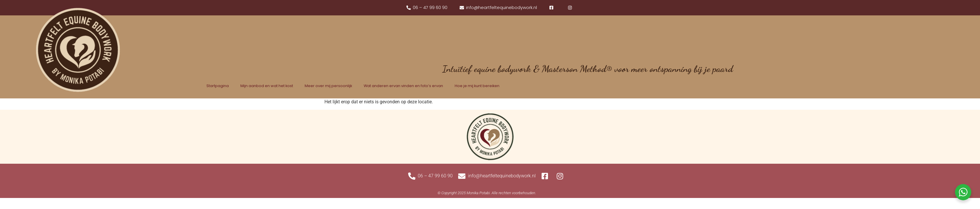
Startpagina (218, 86)
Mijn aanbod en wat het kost (267, 86)
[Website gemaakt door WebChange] (487, 193)
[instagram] (571, 8)
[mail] (498, 8)
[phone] (427, 8)
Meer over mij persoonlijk (328, 86)
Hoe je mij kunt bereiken (477, 86)
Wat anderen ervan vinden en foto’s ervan (403, 86)
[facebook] (552, 8)
